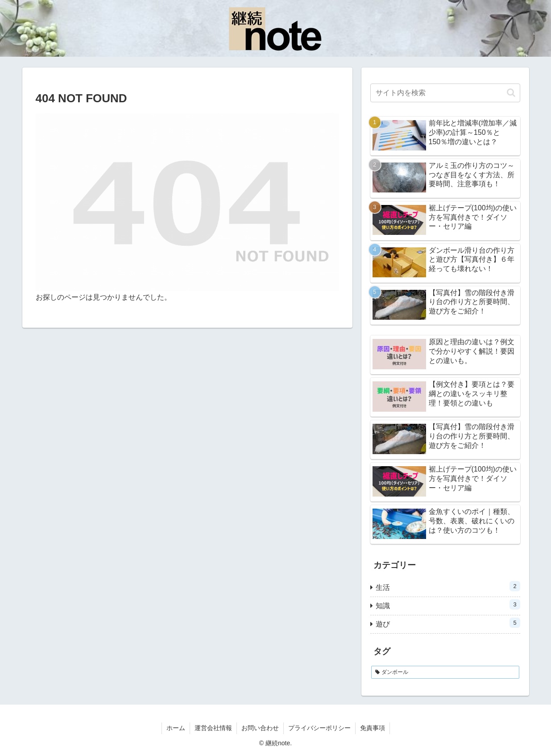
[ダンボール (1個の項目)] (445, 672)
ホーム (176, 728)
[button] (511, 93)
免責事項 (373, 728)
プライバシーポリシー (319, 728)
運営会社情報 (213, 728)
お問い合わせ (260, 728)
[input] (445, 93)
